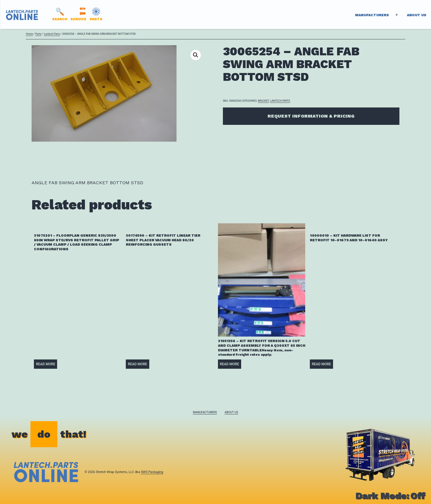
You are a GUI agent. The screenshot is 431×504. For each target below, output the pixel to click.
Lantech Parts (52, 34)
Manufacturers (372, 15)
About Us (417, 15)
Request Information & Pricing (311, 116)
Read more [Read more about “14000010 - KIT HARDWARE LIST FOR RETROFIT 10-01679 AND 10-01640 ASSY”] (321, 364)
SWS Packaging (152, 472)
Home (29, 34)
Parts (38, 34)
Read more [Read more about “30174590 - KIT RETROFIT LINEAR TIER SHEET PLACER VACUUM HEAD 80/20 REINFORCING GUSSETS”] (137, 364)
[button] (196, 55)
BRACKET (263, 101)
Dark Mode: (390, 496)
